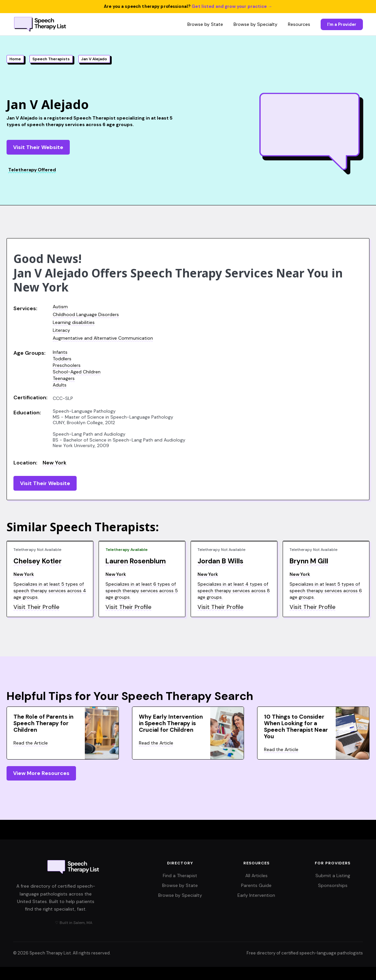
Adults (60, 385)
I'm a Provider (342, 24)
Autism (60, 307)
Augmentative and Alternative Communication (103, 338)
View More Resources (41, 773)
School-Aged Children (77, 372)
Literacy (61, 330)
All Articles (256, 876)
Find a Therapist (180, 876)
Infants (60, 352)
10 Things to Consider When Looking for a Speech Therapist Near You (296, 726)
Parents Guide (256, 885)
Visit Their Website (38, 147)
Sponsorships (333, 885)
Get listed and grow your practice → (232, 6)
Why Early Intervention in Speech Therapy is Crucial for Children (171, 723)
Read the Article (31, 743)
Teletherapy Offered (32, 170)
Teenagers (64, 378)
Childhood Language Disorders (86, 314)
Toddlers (62, 359)
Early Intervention (256, 895)
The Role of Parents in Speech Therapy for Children (43, 723)
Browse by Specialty (255, 24)
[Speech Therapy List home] (40, 24)
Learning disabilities (74, 322)
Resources (299, 24)
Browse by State (205, 24)
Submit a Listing (333, 876)
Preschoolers (67, 365)
